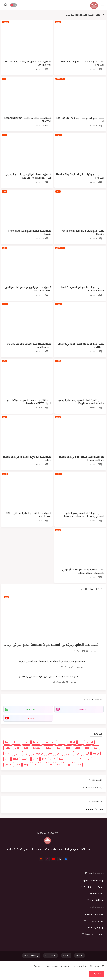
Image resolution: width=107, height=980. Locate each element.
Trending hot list (96, 921)
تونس (52, 759)
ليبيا (51, 765)
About (66, 955)
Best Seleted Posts (94, 887)
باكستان (26, 759)
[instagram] (47, 859)
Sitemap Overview (94, 914)
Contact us (51, 955)
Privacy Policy (31, 955)
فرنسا (88, 759)
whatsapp (30, 709)
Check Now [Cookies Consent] (96, 966)
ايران (7, 759)
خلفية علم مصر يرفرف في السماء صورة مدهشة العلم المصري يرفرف (52, 661)
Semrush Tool (97, 893)
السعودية (37, 748)
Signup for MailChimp (93, 880)
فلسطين (9, 765)
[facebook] (66, 859)
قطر (18, 765)
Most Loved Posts (95, 934)
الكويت (77, 748)
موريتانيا (68, 765)
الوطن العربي (38, 753)
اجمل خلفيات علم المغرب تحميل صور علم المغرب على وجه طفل (49, 676)
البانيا (81, 742)
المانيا (87, 748)
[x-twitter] (60, 859)
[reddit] (41, 859)
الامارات (72, 742)
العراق (68, 748)
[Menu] (102, 5)
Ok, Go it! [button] (97, 974)
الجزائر (17, 748)
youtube (30, 718)
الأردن (62, 742)
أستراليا (26, 742)
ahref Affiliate (97, 900)
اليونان (68, 753)
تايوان (35, 759)
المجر (96, 748)
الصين (58, 748)
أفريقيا (36, 742)
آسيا (7, 742)
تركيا (44, 759)
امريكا (78, 753)
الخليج (26, 748)
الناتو (18, 753)
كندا (35, 765)
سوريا (70, 759)
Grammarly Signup (94, 927)
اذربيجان (16, 742)
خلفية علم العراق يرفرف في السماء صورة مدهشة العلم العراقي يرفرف (51, 645)
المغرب (8, 753)
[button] (13, 5)
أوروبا (87, 753)
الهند (26, 753)
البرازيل (8, 748)
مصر (59, 765)
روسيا (61, 759)
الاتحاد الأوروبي (49, 742)
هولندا (78, 765)
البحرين (90, 742)
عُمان (79, 759)
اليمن (59, 753)
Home (80, 955)
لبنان (43, 765)
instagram (81, 709)
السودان (48, 748)
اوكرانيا (96, 753)
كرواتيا (27, 765)
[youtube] (53, 859)
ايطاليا (16, 759)
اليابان (50, 753)
